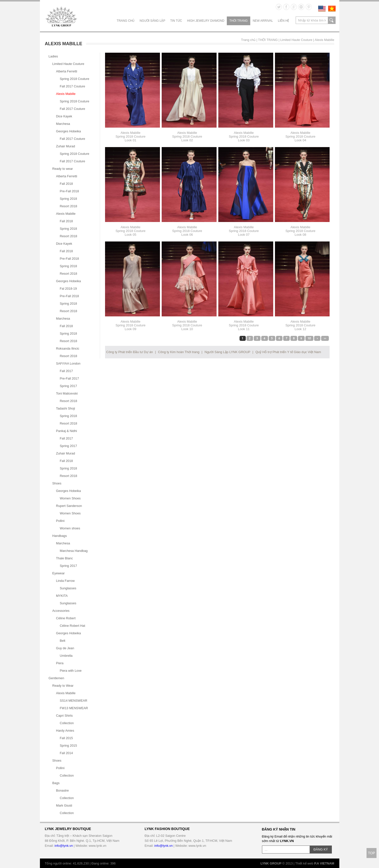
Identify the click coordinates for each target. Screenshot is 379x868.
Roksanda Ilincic (68, 348)
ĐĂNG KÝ (321, 849)
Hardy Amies (65, 731)
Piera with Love (71, 671)
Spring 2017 (68, 386)
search (332, 20)
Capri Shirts (64, 716)
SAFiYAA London (68, 363)
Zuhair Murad (66, 146)
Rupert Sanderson (69, 506)
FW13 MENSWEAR (74, 708)
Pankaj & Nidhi (67, 431)
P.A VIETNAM (324, 863)
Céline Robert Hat (73, 626)
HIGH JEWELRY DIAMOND (206, 21)
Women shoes (70, 528)
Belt (63, 641)
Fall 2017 (66, 371)
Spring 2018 (68, 199)
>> (325, 338)
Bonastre (63, 790)
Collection (67, 723)
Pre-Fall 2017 (69, 378)
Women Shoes (70, 498)
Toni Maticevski (67, 393)
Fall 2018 (66, 184)
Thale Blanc (65, 558)
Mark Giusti (64, 805)
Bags (56, 783)
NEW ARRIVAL (263, 21)
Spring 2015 (68, 746)
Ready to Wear (63, 686)
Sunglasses (68, 588)
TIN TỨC (176, 21)
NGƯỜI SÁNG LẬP (153, 21)
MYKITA (62, 596)
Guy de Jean (65, 648)
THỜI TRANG (238, 21)
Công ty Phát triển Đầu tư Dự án (130, 352)
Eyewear (59, 573)
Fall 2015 (66, 738)
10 (309, 338)
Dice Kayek (64, 116)
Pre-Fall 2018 (69, 191)
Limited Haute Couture (296, 40)
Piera (60, 663)
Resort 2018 (69, 206)
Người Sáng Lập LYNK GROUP (227, 352)
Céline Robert (66, 618)
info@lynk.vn (64, 846)
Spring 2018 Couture (75, 79)
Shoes (57, 483)
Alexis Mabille (324, 40)
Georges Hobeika (69, 131)
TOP (372, 853)
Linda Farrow (65, 581)
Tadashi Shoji (66, 408)
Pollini (60, 521)
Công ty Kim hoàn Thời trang (179, 352)
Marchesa (63, 124)
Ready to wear (63, 169)
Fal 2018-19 (68, 289)
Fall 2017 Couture (73, 86)
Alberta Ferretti (67, 71)
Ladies (53, 56)
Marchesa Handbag (74, 551)
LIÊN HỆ (284, 21)
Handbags (60, 536)
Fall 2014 (66, 753)
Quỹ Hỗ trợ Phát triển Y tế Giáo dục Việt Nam (288, 352)
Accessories (61, 611)
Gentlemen (57, 678)
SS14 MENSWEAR (74, 701)
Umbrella (66, 656)
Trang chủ (126, 21)
